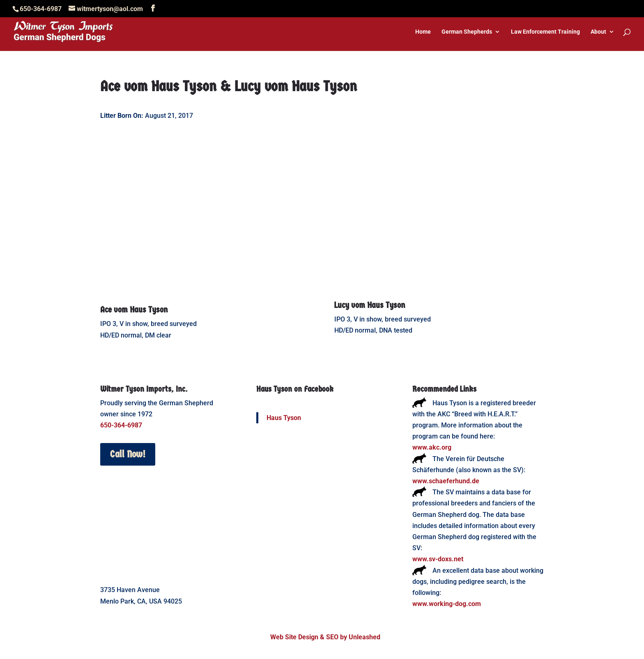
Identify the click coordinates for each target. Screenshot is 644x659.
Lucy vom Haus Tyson (370, 305)
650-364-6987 (121, 425)
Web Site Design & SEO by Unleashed (325, 637)
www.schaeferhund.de (446, 481)
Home (423, 32)
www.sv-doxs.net (438, 559)
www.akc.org (432, 447)
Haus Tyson (284, 418)
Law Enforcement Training (545, 32)
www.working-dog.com (447, 604)
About (598, 32)
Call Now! (128, 454)
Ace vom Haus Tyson (134, 310)
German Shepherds (467, 32)
